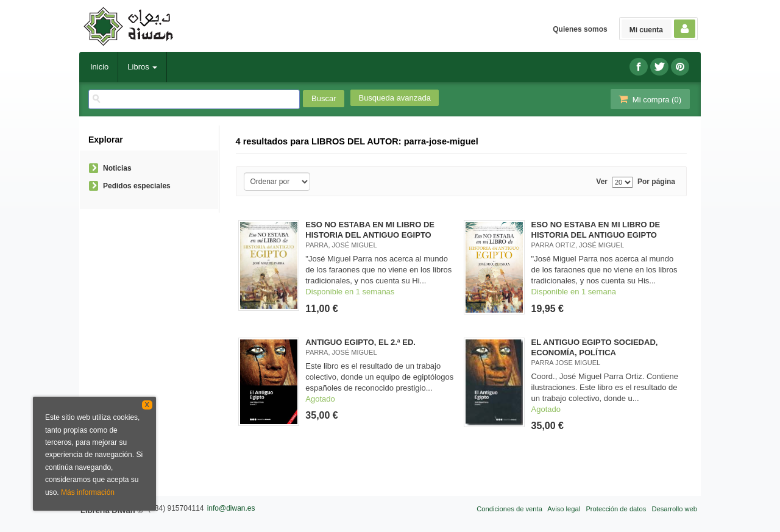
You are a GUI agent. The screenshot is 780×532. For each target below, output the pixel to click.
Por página (656, 182)
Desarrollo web (674, 509)
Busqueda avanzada (395, 98)
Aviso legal (564, 509)
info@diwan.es (231, 508)
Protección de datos (616, 509)
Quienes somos (580, 29)
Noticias (117, 168)
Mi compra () (649, 99)
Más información (88, 492)
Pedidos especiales (137, 186)
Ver (602, 182)
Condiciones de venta (509, 509)
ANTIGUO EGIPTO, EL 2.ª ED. (360, 342)
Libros (142, 67)
